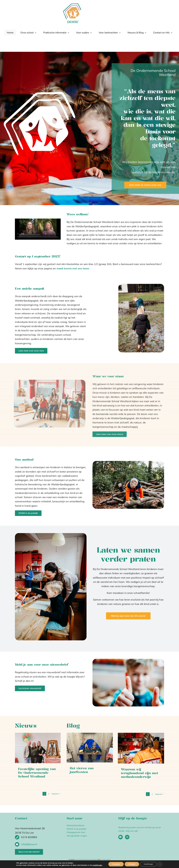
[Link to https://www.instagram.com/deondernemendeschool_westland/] (127, 837)
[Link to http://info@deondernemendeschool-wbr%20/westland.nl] (17, 844)
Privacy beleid (106, 859)
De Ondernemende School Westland (86, 859)
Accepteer (116, 864)
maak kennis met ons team (73, 268)
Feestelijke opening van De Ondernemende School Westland (37, 773)
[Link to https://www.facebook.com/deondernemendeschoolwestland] (121, 837)
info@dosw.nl (29, 844)
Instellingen (148, 864)
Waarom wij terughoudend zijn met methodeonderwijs (139, 773)
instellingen (97, 865)
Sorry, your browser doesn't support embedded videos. (38, 229)
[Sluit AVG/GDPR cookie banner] (160, 864)
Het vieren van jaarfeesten (82, 770)
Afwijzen (132, 864)
